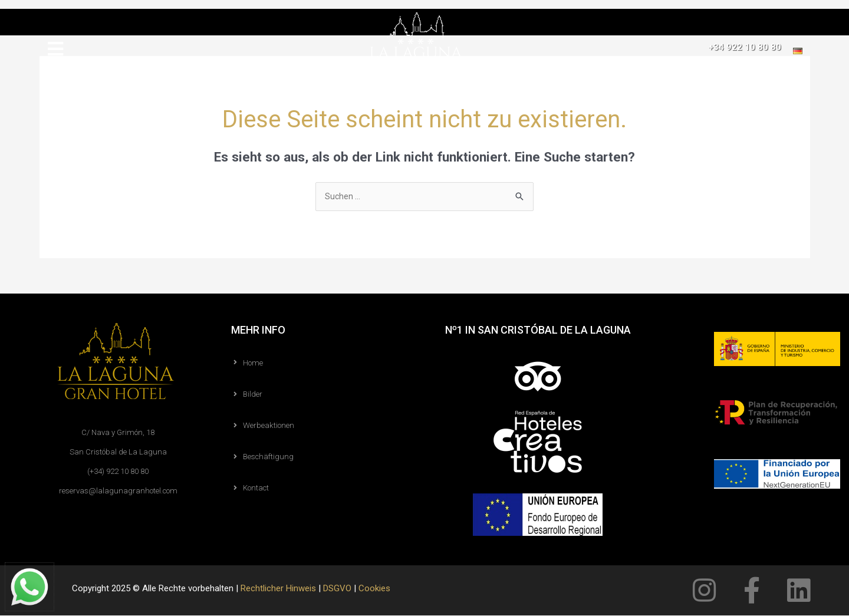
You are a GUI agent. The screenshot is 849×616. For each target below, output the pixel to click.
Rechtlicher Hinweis (278, 589)
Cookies (374, 589)
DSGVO (337, 589)
